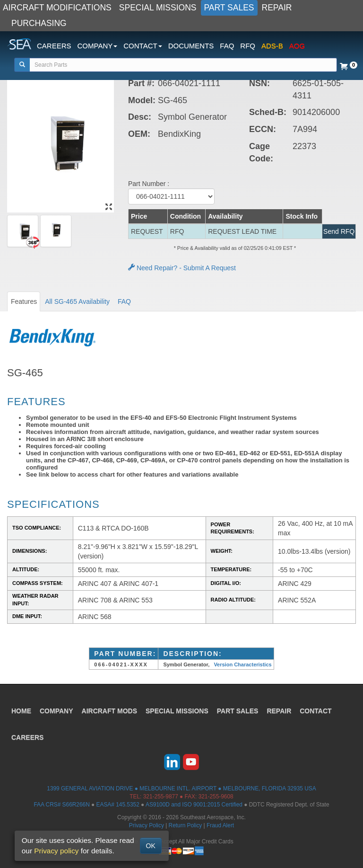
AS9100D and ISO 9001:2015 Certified (194, 805)
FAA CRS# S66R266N (61, 805)
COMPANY (56, 711)
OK (151, 846)
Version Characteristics (242, 664)
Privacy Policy (147, 825)
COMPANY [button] (98, 46)
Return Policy (186, 825)
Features (24, 301)
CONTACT (315, 711)
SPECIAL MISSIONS (158, 8)
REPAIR (277, 8)
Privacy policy (56, 851)
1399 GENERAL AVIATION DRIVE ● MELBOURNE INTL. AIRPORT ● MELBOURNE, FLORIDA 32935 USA (181, 788)
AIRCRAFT (109, 711)
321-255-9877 (161, 797)
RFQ (248, 46)
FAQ (227, 46)
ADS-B (272, 46)
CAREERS (54, 46)
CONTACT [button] (143, 46)
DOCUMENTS (191, 46)
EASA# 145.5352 (118, 805)
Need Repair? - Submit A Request (182, 268)
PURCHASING (39, 23)
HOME (21, 711)
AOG (297, 46)
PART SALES (229, 8)
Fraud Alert (220, 825)
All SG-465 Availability (77, 301)
